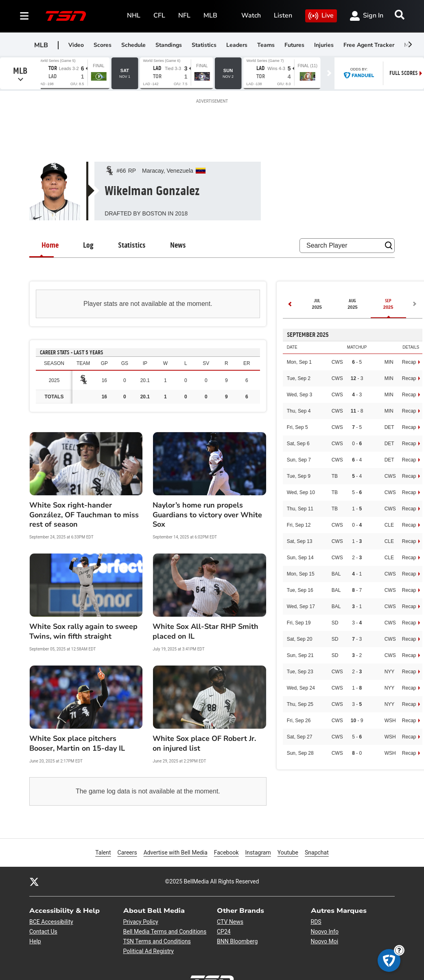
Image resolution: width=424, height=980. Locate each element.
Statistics (204, 45)
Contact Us (43, 932)
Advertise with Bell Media (176, 852)
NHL (134, 15)
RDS (316, 922)
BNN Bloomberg (237, 941)
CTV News (230, 922)
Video (76, 45)
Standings (169, 45)
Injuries (324, 45)
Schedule (133, 45)
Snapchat (317, 852)
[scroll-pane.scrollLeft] (410, 44)
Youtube (288, 852)
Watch (251, 15)
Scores (103, 45)
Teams (266, 45)
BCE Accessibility (51, 922)
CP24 (224, 932)
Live (321, 16)
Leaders (237, 45)
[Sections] (24, 16)
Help (35, 941)
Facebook (226, 852)
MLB (210, 15)
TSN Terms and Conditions (157, 941)
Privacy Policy (141, 922)
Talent (103, 853)
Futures (294, 45)
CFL (159, 15)
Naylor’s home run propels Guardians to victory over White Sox (207, 515)
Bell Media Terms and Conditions (165, 932)
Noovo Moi (325, 941)
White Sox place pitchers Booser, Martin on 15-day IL (77, 743)
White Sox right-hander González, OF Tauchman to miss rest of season (84, 515)
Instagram (258, 852)
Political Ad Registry (149, 951)
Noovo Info (325, 932)
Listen (283, 15)
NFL (184, 15)
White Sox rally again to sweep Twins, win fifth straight (83, 631)
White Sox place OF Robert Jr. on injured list (204, 743)
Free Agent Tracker (369, 45)
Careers (127, 852)
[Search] (400, 15)
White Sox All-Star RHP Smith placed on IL (205, 631)
